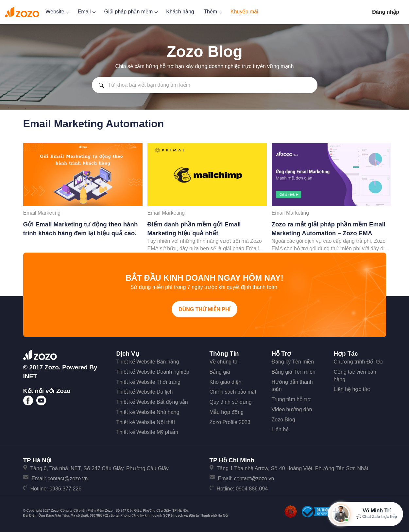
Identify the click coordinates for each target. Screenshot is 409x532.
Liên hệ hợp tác (352, 389)
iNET (30, 376)
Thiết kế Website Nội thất (146, 422)
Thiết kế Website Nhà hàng (148, 412)
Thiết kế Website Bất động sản (152, 402)
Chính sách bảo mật (233, 392)
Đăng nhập (386, 12)
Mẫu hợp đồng (227, 412)
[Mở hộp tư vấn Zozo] (366, 514)
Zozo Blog (283, 420)
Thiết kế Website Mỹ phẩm (147, 432)
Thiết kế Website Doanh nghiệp (153, 372)
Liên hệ (280, 429)
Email (86, 12)
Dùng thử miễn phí (204, 309)
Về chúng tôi (224, 362)
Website (57, 12)
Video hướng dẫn (292, 409)
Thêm (212, 12)
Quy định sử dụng (231, 402)
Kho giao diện (226, 382)
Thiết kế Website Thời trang (148, 382)
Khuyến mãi (244, 12)
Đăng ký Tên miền (293, 362)
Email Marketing (42, 213)
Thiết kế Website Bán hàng (148, 362)
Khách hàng (180, 12)
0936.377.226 (65, 489)
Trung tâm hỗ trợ (291, 399)
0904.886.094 (252, 489)
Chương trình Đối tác (358, 362)
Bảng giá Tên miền (294, 372)
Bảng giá (220, 372)
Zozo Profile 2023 (230, 422)
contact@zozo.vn (68, 479)
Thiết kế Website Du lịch (145, 392)
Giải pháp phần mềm (130, 12)
